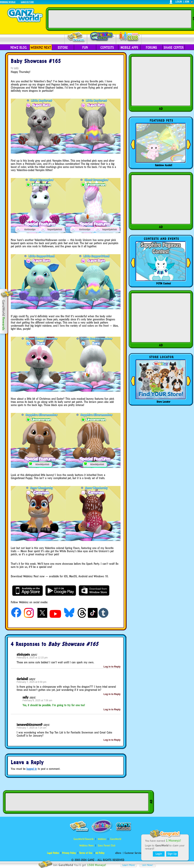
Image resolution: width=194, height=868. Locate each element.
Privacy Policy (69, 853)
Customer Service (133, 853)
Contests (107, 48)
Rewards (76, 37)
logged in (32, 769)
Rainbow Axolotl (164, 165)
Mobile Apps (129, 48)
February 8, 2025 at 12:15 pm (32, 658)
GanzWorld (116, 839)
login (179, 2)
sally (16, 68)
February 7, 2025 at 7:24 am (31, 728)
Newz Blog (19, 48)
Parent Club (129, 37)
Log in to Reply (112, 667)
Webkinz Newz (102, 37)
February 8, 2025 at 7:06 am (37, 700)
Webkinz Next (41, 48)
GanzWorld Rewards (84, 839)
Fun (85, 48)
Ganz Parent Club (107, 846)
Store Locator (163, 402)
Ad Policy (100, 853)
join (187, 2)
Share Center (174, 48)
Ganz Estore (27, 2)
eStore (63, 48)
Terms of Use (86, 853)
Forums (151, 48)
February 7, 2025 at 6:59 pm (31, 682)
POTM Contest (164, 283)
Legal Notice (53, 853)
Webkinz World (8, 2)
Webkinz (102, 839)
